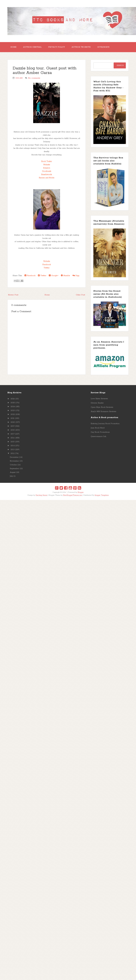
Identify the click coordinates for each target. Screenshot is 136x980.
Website (47, 165)
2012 (13, 453)
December (14, 457)
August (13, 472)
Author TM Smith (81, 47)
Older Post (80, 295)
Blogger (81, 492)
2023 (13, 411)
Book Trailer (47, 161)
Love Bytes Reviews (99, 399)
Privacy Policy (57, 47)
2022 (13, 414)
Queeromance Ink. (99, 436)
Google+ (54, 276)
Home (13, 47)
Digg (76, 276)
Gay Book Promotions (100, 432)
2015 (13, 442)
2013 (13, 450)
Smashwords (47, 174)
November (14, 461)
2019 (13, 426)
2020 (13, 422)
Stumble (65, 276)
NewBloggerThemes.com (73, 495)
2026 (13, 399)
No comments (34, 78)
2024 (13, 407)
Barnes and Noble (47, 178)
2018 (13, 430)
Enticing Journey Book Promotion (105, 424)
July (11, 476)
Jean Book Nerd (98, 428)
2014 (13, 446)
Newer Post (13, 295)
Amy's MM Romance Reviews (103, 412)
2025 (13, 403)
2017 (13, 434)
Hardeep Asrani (41, 495)
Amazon (47, 168)
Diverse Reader (97, 403)
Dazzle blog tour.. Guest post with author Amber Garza (45, 71)
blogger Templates (102, 495)
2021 (13, 418)
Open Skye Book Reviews (102, 407)
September (14, 469)
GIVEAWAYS (103, 47)
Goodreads (47, 171)
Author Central (32, 47)
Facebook (47, 265)
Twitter (47, 268)
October (13, 465)
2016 (13, 438)
